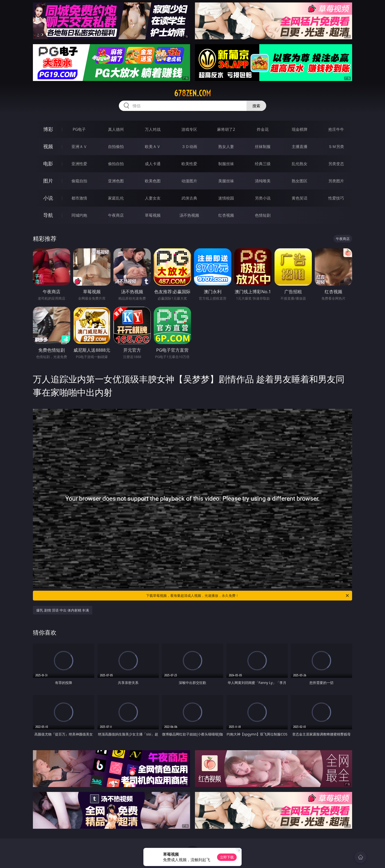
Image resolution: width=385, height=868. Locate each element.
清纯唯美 (263, 181)
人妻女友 (153, 198)
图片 (48, 181)
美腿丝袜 (226, 181)
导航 (48, 215)
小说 (48, 198)
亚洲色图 (116, 181)
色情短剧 (263, 215)
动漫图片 (189, 181)
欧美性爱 (189, 164)
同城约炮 (79, 215)
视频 (48, 146)
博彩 (48, 129)
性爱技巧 (336, 198)
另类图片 (336, 181)
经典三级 (263, 164)
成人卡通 (153, 164)
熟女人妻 (226, 147)
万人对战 (153, 129)
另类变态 (336, 164)
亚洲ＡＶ (79, 147)
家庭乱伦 (116, 198)
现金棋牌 (300, 129)
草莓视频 (153, 215)
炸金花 (263, 129)
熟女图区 (300, 181)
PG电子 (79, 129)
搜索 (256, 106)
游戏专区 (189, 129)
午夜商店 (116, 215)
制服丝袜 (226, 164)
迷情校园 (226, 198)
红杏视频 (226, 215)
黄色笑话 (300, 198)
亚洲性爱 (79, 164)
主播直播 (300, 147)
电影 (48, 164)
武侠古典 (189, 198)
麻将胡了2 (226, 129)
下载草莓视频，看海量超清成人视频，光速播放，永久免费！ (248, 596)
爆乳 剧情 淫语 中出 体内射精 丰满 (63, 610)
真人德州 (116, 129)
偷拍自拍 (116, 164)
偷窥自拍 (79, 181)
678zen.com (192, 93)
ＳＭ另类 (336, 147)
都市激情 (79, 198)
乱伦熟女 (300, 164)
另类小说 (263, 198)
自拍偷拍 (116, 147)
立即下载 (227, 857)
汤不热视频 (189, 215)
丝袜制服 (263, 147)
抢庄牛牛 (336, 129)
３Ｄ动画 (189, 147)
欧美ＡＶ (153, 147)
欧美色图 (153, 181)
